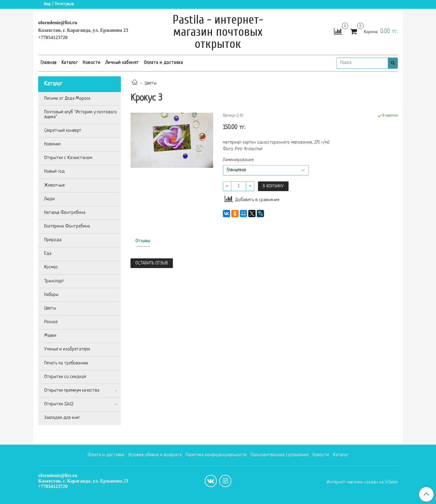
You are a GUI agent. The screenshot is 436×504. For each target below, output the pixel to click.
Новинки (52, 144)
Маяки (50, 336)
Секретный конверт (63, 131)
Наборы (51, 295)
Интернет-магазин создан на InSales (362, 482)
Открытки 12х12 (59, 404)
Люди (50, 199)
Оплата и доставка (163, 63)
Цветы (151, 83)
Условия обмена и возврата (155, 455)
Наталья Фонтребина (65, 213)
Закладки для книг (62, 418)
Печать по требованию (66, 363)
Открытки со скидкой (65, 377)
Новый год (54, 172)
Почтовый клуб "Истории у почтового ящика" (81, 115)
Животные (54, 186)
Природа (53, 240)
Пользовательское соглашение (279, 455)
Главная (49, 63)
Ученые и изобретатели (67, 349)
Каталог (70, 63)
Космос (51, 267)
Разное (51, 322)
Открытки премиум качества (72, 391)
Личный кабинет (122, 63)
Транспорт (54, 281)
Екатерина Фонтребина (67, 226)
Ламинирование (238, 160)
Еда (48, 254)
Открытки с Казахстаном (68, 158)
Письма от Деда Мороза (67, 99)
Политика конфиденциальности (216, 455)
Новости (92, 63)
